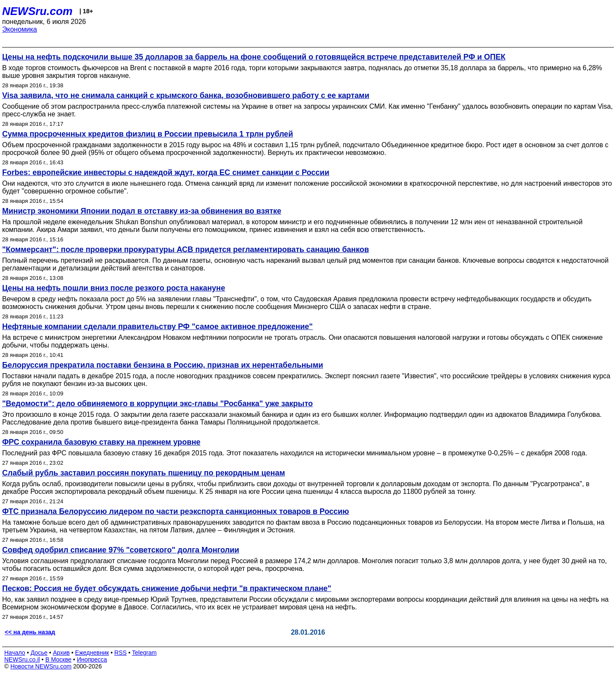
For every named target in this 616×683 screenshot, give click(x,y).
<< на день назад (30, 632)
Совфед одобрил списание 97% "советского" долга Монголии (121, 550)
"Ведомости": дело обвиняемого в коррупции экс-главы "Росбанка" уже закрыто (157, 404)
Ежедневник (92, 653)
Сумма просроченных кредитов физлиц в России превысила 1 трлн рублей (148, 134)
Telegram (145, 653)
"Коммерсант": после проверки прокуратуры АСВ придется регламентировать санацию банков (186, 249)
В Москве (58, 659)
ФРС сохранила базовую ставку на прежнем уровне (101, 442)
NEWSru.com (37, 11)
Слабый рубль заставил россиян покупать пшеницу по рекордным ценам (144, 473)
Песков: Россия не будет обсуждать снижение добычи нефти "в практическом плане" (167, 588)
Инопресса (92, 659)
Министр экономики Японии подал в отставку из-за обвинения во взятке (142, 211)
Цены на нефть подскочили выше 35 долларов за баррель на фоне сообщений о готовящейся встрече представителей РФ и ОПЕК (254, 57)
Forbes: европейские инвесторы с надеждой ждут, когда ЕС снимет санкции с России (166, 172)
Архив (61, 653)
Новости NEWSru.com (41, 666)
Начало (15, 653)
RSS (120, 653)
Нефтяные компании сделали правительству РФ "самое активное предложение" (157, 327)
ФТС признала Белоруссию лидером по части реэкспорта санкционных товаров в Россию (176, 511)
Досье (39, 653)
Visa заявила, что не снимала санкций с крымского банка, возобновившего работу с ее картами (186, 95)
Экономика (20, 29)
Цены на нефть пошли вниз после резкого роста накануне (114, 288)
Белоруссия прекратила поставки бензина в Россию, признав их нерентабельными (163, 365)
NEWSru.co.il (22, 659)
